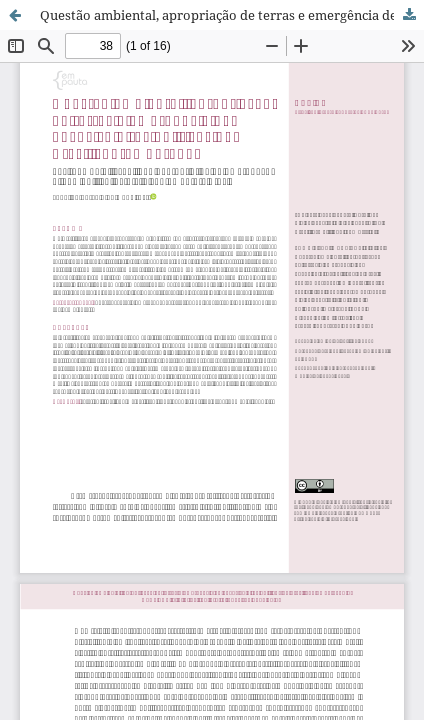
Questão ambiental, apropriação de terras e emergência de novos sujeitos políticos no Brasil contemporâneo (232, 15)
